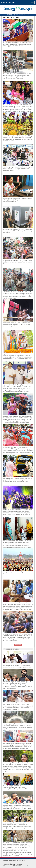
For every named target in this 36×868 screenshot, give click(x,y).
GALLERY (10, 18)
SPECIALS (16, 18)
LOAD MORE (18, 645)
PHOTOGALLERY (8, 2)
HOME (5, 18)
